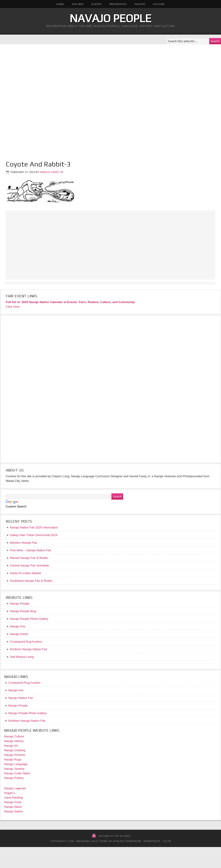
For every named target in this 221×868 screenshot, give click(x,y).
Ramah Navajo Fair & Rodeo (29, 558)
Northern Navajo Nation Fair (27, 721)
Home (60, 4)
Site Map (78, 4)
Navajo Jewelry (14, 769)
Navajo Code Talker (17, 773)
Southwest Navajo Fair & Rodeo (31, 581)
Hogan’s (10, 793)
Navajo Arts (16, 690)
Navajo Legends (15, 788)
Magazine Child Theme (92, 841)
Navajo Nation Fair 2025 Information (34, 527)
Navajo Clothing (15, 750)
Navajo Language (16, 764)
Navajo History (14, 741)
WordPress (152, 841)
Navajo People (110, 18)
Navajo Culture (14, 736)
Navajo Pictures (15, 755)
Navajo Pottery (14, 778)
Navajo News (13, 807)
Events (96, 4)
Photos (140, 4)
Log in (166, 841)
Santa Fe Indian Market (25, 573)
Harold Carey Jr (51, 172)
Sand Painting (13, 798)
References (118, 4)
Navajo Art (11, 746)
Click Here (13, 307)
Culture (157, 4)
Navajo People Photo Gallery (28, 713)
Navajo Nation (14, 811)
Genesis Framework (127, 841)
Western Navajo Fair (23, 543)
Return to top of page (115, 836)
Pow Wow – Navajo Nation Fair (31, 550)
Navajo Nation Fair (21, 698)
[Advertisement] (55, 100)
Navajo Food (13, 802)
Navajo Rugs (13, 759)
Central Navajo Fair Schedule (29, 565)
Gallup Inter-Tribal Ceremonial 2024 (34, 535)
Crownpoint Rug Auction (24, 683)
